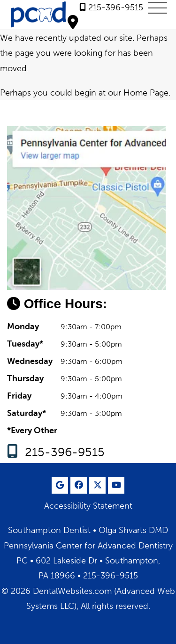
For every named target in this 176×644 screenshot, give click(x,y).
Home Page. (147, 93)
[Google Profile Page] (60, 485)
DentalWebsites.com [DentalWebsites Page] (72, 591)
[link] (111, 7)
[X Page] (97, 485)
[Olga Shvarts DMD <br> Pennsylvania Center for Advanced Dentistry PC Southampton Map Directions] (73, 22)
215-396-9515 (65, 452)
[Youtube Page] (116, 485)
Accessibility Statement (88, 506)
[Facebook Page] (79, 485)
